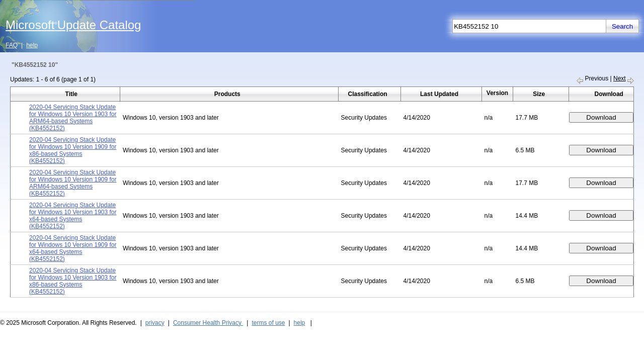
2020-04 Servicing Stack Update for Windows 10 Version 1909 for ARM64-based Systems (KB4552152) (73, 183)
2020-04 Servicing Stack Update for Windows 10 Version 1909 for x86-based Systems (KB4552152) (73, 150)
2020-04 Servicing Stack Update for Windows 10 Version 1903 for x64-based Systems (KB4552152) (73, 216)
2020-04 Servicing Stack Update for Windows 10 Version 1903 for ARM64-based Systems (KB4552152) (73, 118)
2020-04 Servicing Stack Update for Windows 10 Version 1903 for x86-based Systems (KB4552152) (73, 281)
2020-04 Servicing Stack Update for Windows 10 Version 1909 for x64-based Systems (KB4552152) (73, 248)
